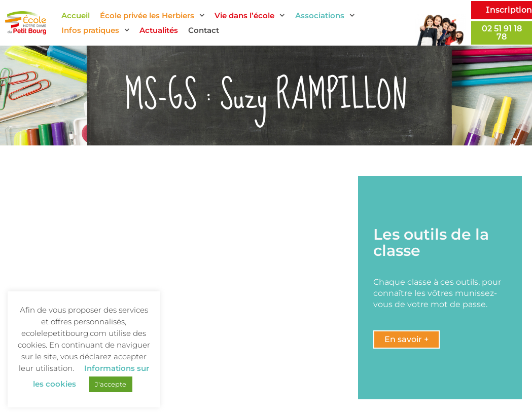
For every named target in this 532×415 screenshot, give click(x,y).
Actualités (159, 30)
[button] (406, 339)
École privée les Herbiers (152, 15)
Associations (325, 15)
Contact (204, 30)
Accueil (76, 15)
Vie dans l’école (250, 15)
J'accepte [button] (111, 384)
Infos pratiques (96, 30)
